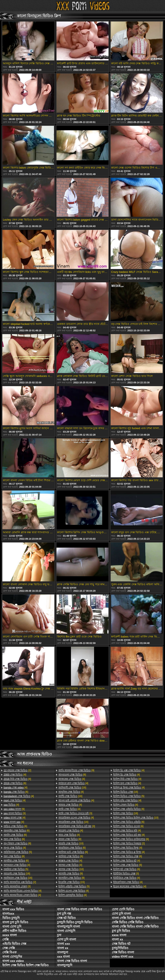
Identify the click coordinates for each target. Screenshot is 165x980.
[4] (15, 775)
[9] (14, 809)
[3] (15, 813)
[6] (15, 783)
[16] (17, 874)
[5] (18, 852)
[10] (71, 843)
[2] (17, 770)
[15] (72, 882)
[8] (14, 856)
